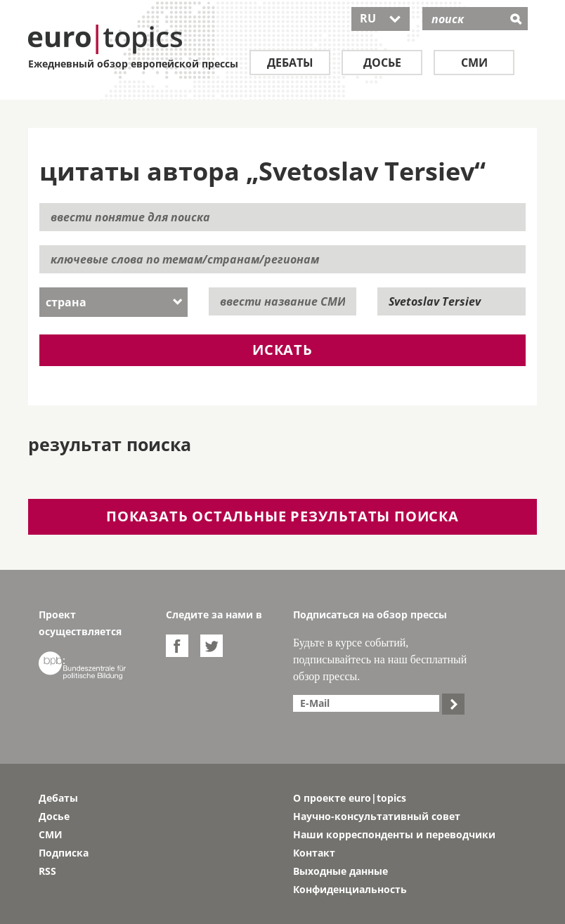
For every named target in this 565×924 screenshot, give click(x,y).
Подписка (64, 853)
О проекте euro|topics (350, 798)
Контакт (314, 853)
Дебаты (290, 63)
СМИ (474, 63)
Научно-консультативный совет (377, 816)
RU (381, 18)
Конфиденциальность (350, 889)
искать (282, 350)
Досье (382, 63)
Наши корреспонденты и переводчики (394, 834)
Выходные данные (340, 871)
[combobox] (113, 302)
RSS (47, 871)
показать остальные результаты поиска (282, 516)
